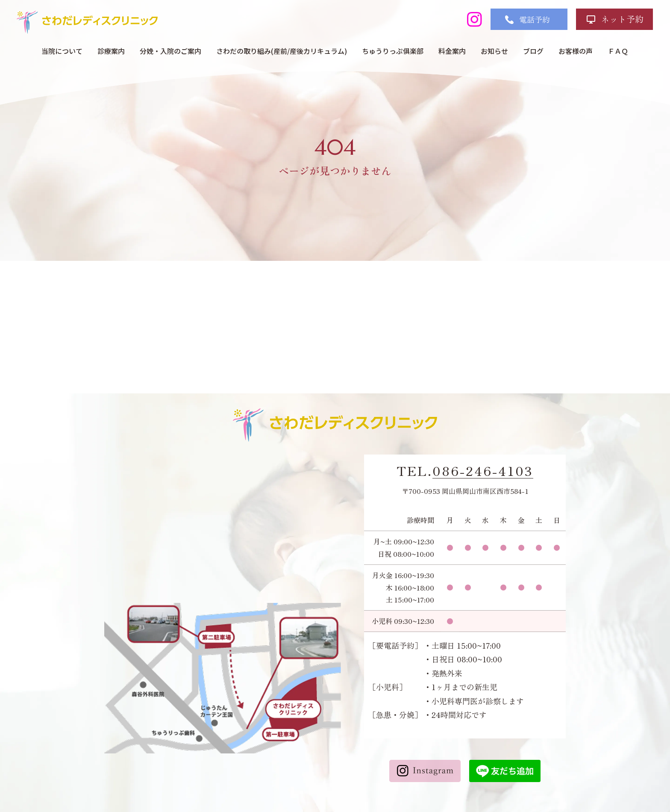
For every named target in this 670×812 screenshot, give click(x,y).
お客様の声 (576, 51)
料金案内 (452, 51)
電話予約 (535, 19)
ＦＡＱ (618, 51)
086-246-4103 (483, 471)
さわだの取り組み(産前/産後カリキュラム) (282, 51)
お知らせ (494, 51)
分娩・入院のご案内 (170, 51)
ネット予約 (622, 19)
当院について (62, 51)
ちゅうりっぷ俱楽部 (393, 51)
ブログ (533, 51)
